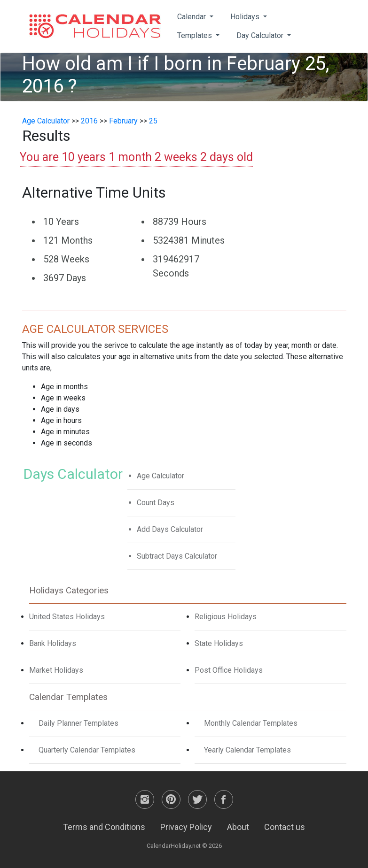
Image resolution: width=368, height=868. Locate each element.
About (238, 827)
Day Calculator (261, 35)
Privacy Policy (186, 827)
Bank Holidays (53, 643)
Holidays (246, 17)
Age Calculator (46, 121)
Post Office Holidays (229, 670)
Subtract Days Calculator (177, 556)
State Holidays (219, 643)
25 (153, 121)
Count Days (156, 503)
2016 (89, 121)
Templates (196, 35)
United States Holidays (67, 617)
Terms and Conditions (104, 827)
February (123, 121)
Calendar (192, 17)
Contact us (285, 827)
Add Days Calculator (170, 529)
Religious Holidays (226, 617)
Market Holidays (56, 670)
